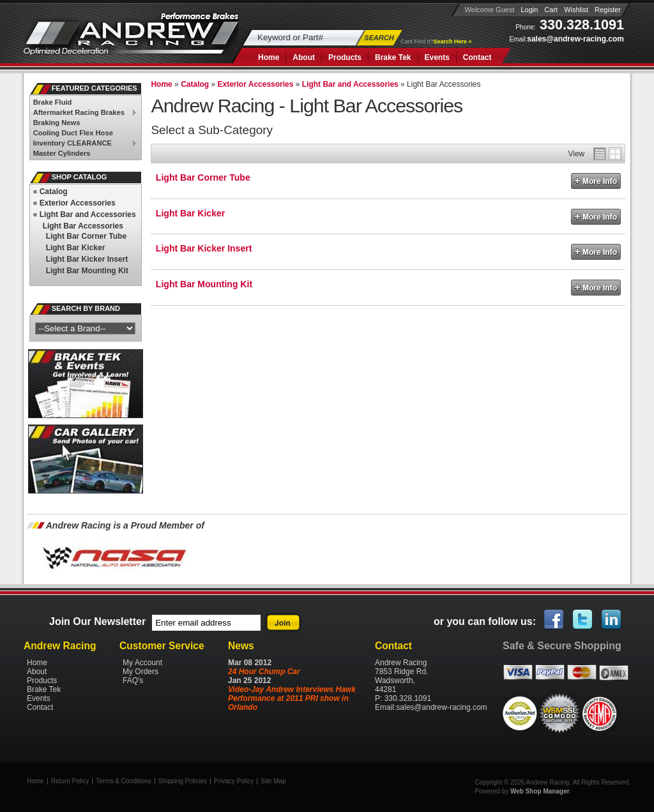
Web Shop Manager (540, 791)
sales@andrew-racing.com (575, 39)
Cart (551, 10)
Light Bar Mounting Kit (204, 284)
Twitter (583, 620)
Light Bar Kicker (190, 213)
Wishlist (576, 10)
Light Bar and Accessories (85, 214)
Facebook (554, 620)
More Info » (596, 181)
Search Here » (453, 41)
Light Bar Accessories (83, 226)
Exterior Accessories (74, 203)
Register (608, 10)
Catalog (50, 192)
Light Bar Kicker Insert (204, 248)
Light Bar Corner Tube (203, 177)
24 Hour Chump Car (264, 672)
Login (529, 10)
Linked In (612, 620)
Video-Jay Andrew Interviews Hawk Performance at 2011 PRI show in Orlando (292, 698)
